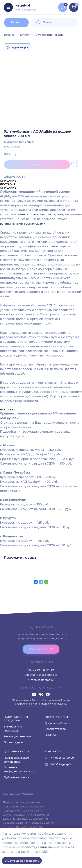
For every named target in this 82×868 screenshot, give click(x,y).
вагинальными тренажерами (23, 224)
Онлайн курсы (14, 742)
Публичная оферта (16, 777)
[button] (41, 649)
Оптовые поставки (41, 680)
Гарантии (51, 735)
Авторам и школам (41, 670)
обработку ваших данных (40, 847)
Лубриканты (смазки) (51, 35)
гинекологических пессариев (40, 214)
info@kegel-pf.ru (62, 764)
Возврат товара (55, 729)
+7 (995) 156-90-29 (62, 758)
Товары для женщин (18, 736)
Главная (9, 35)
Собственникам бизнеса (41, 675)
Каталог (25, 35)
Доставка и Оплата (57, 723)
